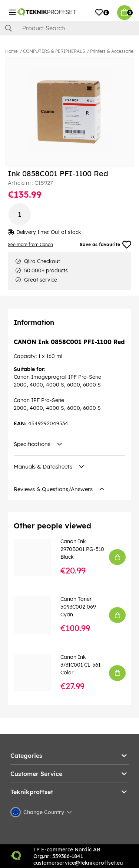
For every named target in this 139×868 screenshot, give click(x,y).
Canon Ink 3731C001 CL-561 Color (80, 665)
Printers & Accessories (113, 51)
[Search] (69, 28)
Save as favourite (105, 245)
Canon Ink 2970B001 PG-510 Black (82, 549)
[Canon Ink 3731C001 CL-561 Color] (37, 673)
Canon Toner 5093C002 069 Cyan (78, 607)
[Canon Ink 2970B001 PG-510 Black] (37, 557)
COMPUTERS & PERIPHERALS (54, 51)
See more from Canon (30, 244)
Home (11, 51)
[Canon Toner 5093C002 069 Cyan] (37, 615)
